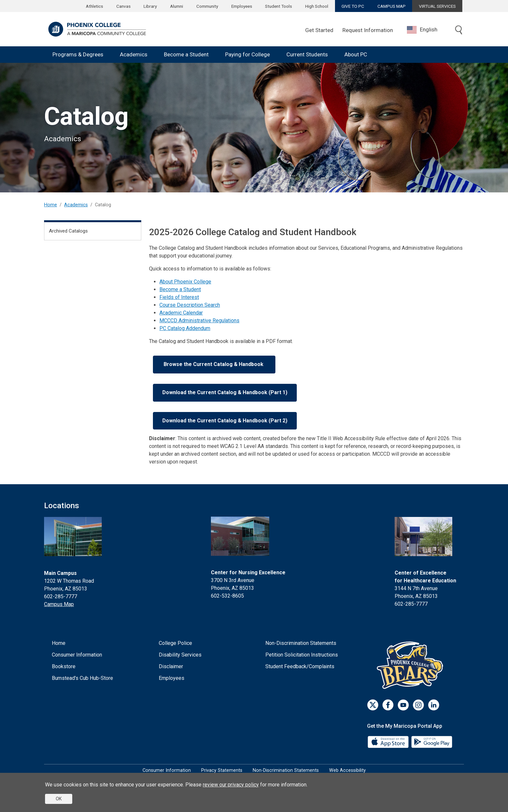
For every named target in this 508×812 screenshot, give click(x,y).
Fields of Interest (179, 297)
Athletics (94, 6)
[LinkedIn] (434, 705)
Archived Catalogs (68, 231)
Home (51, 205)
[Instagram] (418, 705)
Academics (134, 54)
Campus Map (59, 604)
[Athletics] (412, 665)
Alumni (177, 6)
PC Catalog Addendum (185, 328)
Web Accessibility (347, 770)
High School (317, 6)
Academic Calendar (181, 313)
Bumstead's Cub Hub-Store (82, 678)
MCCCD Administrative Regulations (199, 320)
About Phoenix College (185, 282)
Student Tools (278, 6)
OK (59, 799)
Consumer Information (77, 655)
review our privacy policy (231, 785)
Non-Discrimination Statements (301, 643)
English (422, 30)
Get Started (319, 30)
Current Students (307, 54)
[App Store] (389, 742)
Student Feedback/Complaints (300, 666)
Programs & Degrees (78, 54)
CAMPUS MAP (392, 6)
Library (150, 6)
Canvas (123, 6)
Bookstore (64, 666)
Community (207, 6)
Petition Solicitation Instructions (302, 655)
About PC (356, 54)
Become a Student (186, 54)
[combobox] (427, 30)
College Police (175, 643)
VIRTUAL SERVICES (437, 6)
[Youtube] (403, 705)
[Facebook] (388, 705)
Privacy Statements (222, 770)
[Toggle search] (459, 30)
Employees (242, 6)
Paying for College (248, 54)
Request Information (368, 30)
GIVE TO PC (353, 6)
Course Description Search (190, 305)
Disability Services (180, 655)
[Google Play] (432, 742)
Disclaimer (171, 666)
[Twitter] (373, 705)
